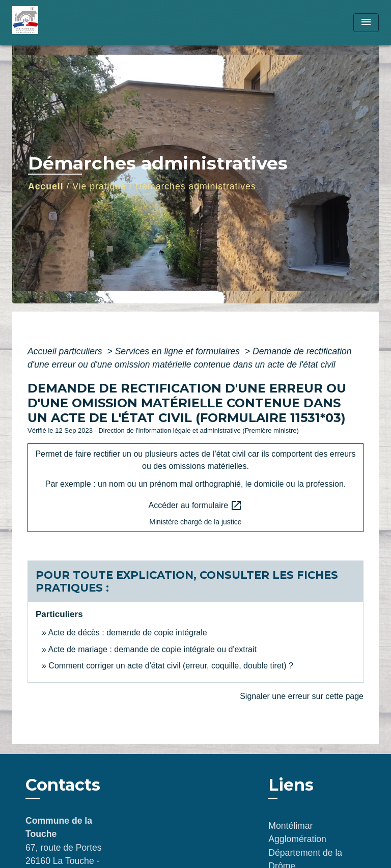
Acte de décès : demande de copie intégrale (127, 633)
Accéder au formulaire (196, 506)
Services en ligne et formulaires (179, 351)
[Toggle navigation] (366, 23)
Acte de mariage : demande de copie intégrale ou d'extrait (152, 649)
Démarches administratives (196, 186)
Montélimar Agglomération (297, 832)
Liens (291, 785)
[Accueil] (50, 23)
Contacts (63, 785)
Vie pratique (99, 186)
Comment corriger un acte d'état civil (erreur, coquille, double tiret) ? (171, 666)
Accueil (46, 186)
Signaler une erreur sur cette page (302, 696)
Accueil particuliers (66, 351)
